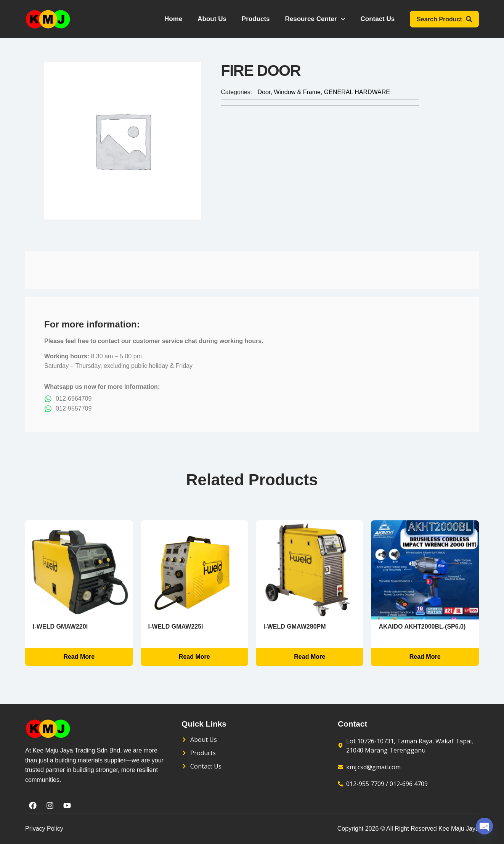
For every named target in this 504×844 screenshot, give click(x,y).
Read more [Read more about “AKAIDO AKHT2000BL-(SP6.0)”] (425, 657)
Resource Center (315, 19)
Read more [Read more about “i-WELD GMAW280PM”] (310, 657)
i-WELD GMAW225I (176, 627)
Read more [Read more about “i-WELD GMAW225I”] (194, 657)
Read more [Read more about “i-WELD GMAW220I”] (79, 657)
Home (173, 19)
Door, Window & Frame (289, 92)
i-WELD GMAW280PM (295, 627)
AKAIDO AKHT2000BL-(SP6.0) (422, 627)
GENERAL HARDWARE (357, 92)
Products (256, 19)
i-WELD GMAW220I (60, 627)
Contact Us (378, 19)
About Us (212, 19)
